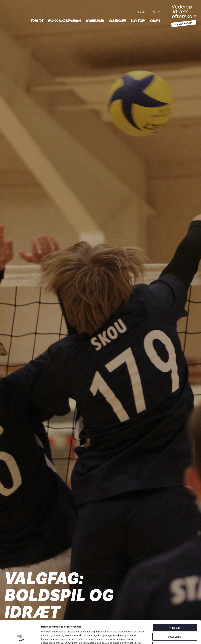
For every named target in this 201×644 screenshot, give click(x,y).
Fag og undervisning (65, 21)
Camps (155, 21)
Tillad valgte (175, 615)
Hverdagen (95, 21)
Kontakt (141, 12)
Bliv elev (138, 21)
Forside (37, 21)
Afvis (175, 624)
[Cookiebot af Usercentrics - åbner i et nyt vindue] (20, 638)
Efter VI (157, 12)
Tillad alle (175, 606)
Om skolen (117, 21)
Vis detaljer (165, 638)
